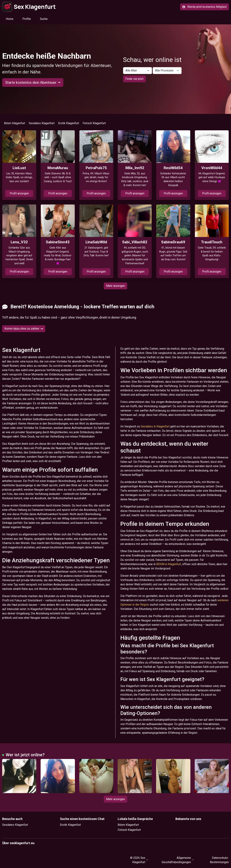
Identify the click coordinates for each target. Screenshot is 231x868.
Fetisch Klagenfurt (94, 123)
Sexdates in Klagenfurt (155, 426)
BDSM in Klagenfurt (169, 564)
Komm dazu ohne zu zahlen (24, 329)
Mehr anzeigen (115, 286)
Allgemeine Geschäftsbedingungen (176, 860)
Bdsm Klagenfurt (15, 123)
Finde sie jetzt (134, 79)
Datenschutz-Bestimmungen (219, 860)
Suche (44, 19)
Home (10, 19)
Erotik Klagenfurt (69, 123)
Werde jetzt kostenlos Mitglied (204, 7)
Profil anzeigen (19, 193)
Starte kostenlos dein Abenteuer (33, 82)
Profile (27, 19)
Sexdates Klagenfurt (42, 123)
